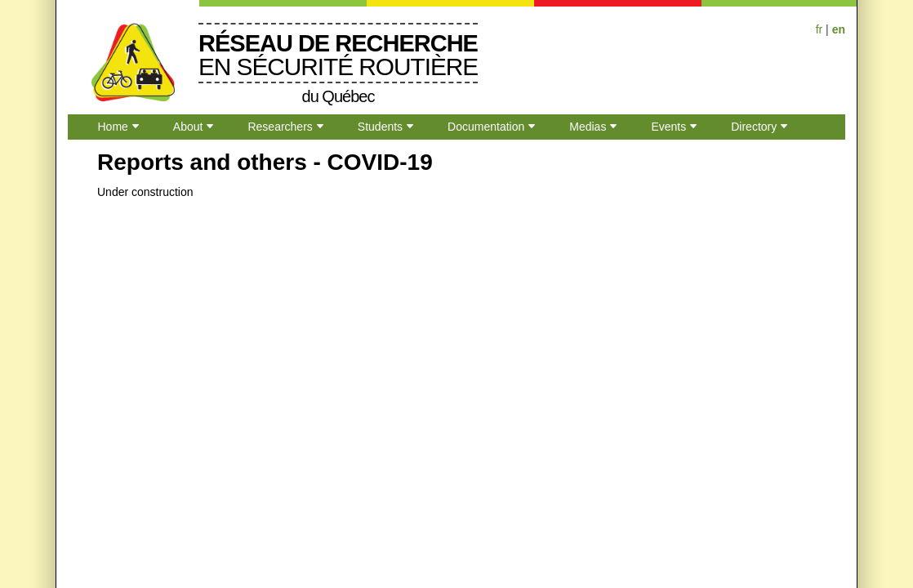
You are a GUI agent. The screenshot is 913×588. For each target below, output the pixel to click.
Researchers (280, 127)
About (188, 127)
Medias (588, 127)
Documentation (486, 127)
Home (113, 127)
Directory (754, 127)
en (839, 29)
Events (668, 127)
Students (380, 127)
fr (819, 29)
